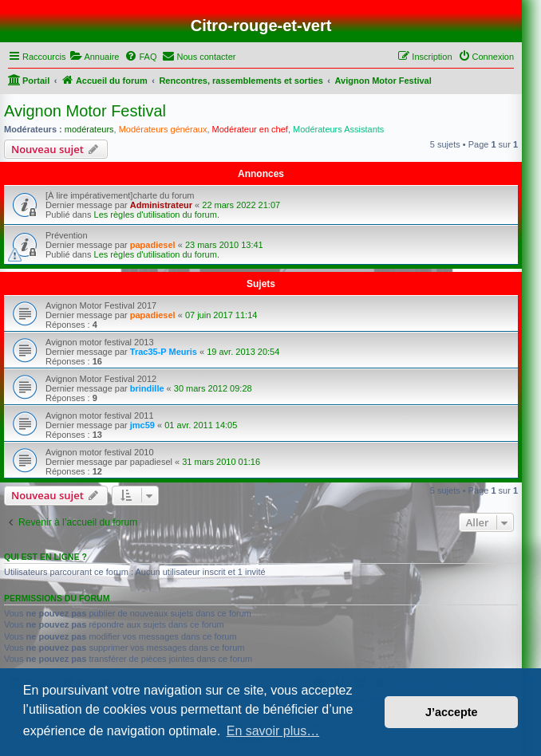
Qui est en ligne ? (45, 557)
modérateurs (89, 129)
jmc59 (142, 425)
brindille (147, 388)
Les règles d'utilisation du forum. (157, 215)
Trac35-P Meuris (164, 352)
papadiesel (153, 245)
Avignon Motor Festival (85, 111)
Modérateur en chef (250, 129)
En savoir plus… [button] (273, 731)
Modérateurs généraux (163, 129)
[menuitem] (94, 57)
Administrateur (161, 205)
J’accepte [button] (452, 712)
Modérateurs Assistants (338, 129)
